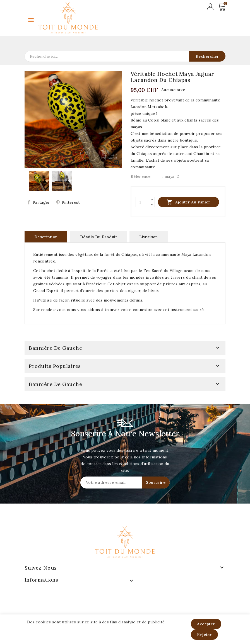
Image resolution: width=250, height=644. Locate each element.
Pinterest (71, 202)
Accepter (206, 624)
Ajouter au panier (188, 202)
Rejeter (204, 635)
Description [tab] (46, 237)
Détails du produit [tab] (98, 237)
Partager (41, 202)
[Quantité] (142, 202)
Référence (141, 176)
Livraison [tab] (149, 237)
